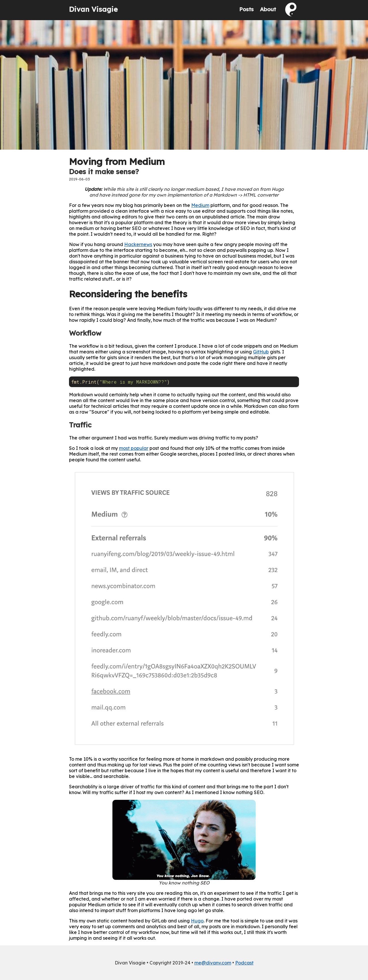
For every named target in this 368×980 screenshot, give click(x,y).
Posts (246, 9)
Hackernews (138, 244)
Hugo (197, 921)
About (268, 9)
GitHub (261, 352)
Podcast (244, 963)
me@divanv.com (213, 963)
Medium (200, 205)
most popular (134, 448)
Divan (93, 9)
